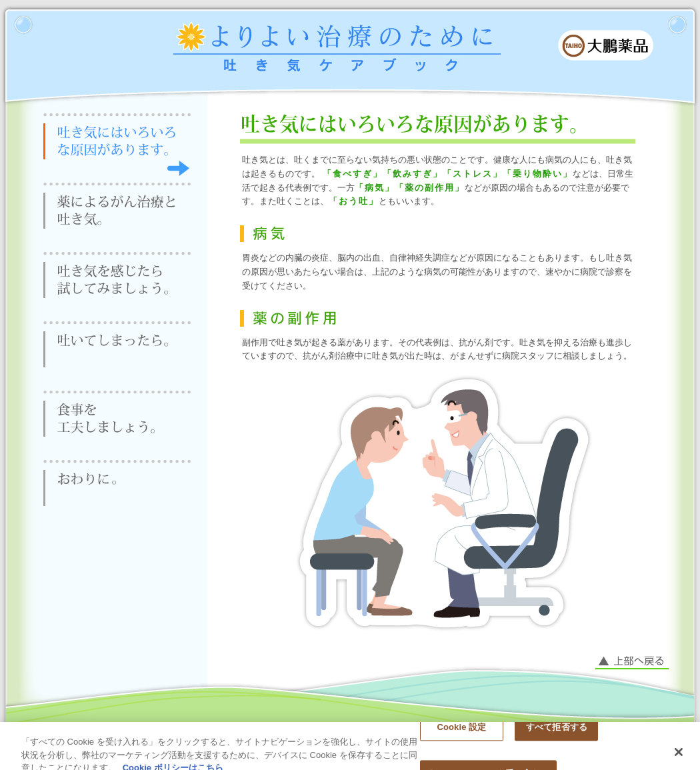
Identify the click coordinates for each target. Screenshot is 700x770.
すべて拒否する (557, 732)
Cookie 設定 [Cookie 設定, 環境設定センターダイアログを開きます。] (461, 732)
